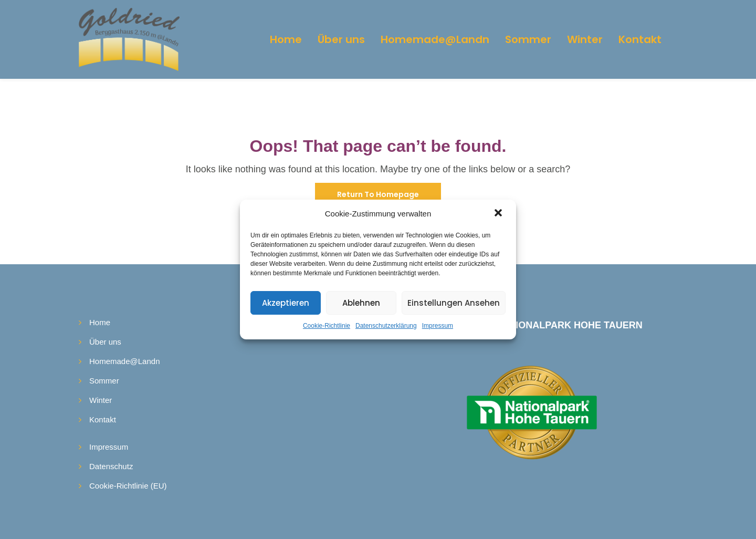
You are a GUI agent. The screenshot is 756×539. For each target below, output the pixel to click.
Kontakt (640, 39)
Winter (585, 39)
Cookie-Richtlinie (327, 326)
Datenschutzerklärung (386, 326)
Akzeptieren (286, 303)
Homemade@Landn (435, 39)
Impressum (438, 326)
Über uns (341, 39)
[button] (499, 214)
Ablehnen (361, 303)
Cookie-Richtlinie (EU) (128, 486)
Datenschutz (111, 466)
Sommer (528, 39)
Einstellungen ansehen (454, 303)
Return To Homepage (378, 194)
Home (286, 39)
